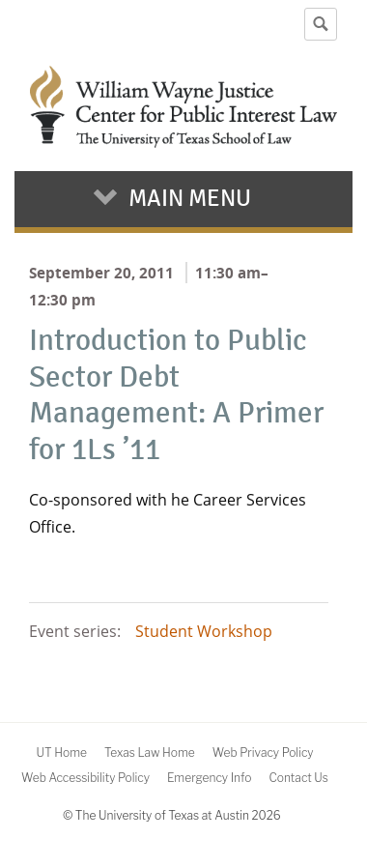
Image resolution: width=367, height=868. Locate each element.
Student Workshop (204, 631)
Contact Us (298, 778)
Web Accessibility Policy (85, 778)
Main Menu (190, 198)
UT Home (61, 752)
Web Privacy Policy (263, 752)
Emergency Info (210, 778)
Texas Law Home (150, 752)
